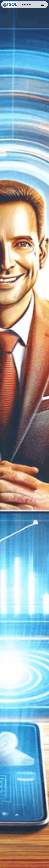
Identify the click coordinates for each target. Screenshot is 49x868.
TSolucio (25, 5)
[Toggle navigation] (43, 5)
